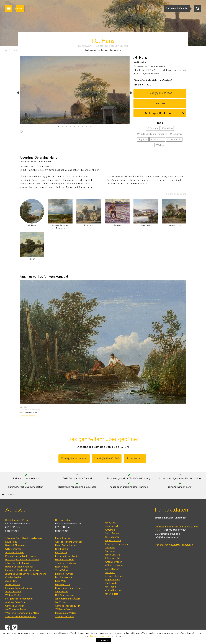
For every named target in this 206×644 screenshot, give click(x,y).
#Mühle (160, 146)
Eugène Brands (113, 549)
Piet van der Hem (65, 568)
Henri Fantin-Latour (66, 554)
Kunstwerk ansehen (29, 417)
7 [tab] (82, 127)
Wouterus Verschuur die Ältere (22, 621)
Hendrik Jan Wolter (66, 621)
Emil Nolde (111, 592)
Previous (18, 94)
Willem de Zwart (65, 625)
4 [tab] (71, 127)
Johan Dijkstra (112, 563)
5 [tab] (74, 127)
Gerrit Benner (112, 542)
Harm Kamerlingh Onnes (68, 596)
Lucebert (110, 581)
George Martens (114, 584)
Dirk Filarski (61, 557)
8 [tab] (86, 127)
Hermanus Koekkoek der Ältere (22, 579)
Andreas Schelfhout (16, 611)
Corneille (110, 560)
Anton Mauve (13, 593)
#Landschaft (157, 141)
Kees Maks (61, 589)
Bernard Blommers (16, 554)
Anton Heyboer (113, 570)
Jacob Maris (11, 589)
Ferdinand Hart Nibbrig (68, 564)
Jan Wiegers (112, 602)
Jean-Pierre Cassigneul (117, 552)
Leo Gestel (61, 561)
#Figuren (143, 141)
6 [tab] (78, 127)
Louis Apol (11, 550)
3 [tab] (67, 127)
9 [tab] (90, 127)
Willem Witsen (64, 618)
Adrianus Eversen (15, 561)
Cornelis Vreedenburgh (68, 614)
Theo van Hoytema (65, 572)
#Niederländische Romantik (152, 135)
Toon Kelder (62, 579)
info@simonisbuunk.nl (74, 459)
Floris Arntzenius (64, 547)
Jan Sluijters (62, 600)
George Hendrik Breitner (69, 550)
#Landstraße (174, 141)
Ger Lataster (112, 577)
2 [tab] (63, 127)
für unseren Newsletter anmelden (174, 553)
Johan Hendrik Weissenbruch (21, 625)
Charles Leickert (14, 586)
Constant (110, 556)
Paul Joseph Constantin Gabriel (22, 568)
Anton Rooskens (114, 599)
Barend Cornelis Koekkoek (19, 575)
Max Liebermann (64, 586)
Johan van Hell (113, 567)
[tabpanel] (75, 97)
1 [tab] (59, 127)
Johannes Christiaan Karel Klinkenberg (26, 582)
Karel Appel (111, 535)
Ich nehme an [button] (103, 640)
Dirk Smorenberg (64, 604)
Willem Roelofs (14, 604)
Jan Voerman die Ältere (68, 607)
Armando (110, 538)
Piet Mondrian (63, 593)
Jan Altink (110, 531)
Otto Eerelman (13, 557)
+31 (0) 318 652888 (160, 94)
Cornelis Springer (15, 614)
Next (131, 94)
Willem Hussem (114, 574)
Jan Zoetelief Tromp (16, 618)
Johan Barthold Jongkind (18, 572)
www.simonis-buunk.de (167, 542)
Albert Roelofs (13, 600)
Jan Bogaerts (112, 545)
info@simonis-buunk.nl (167, 546)
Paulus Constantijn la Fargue (21, 564)
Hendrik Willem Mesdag (19, 596)
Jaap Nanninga (113, 588)
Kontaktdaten (135, 459)
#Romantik (176, 135)
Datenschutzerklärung (100, 636)
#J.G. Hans (153, 130)
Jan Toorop (61, 611)
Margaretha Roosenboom (19, 607)
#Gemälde (167, 130)
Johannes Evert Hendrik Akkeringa (24, 547)
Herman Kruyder (64, 582)
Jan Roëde (110, 595)
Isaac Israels (62, 575)
